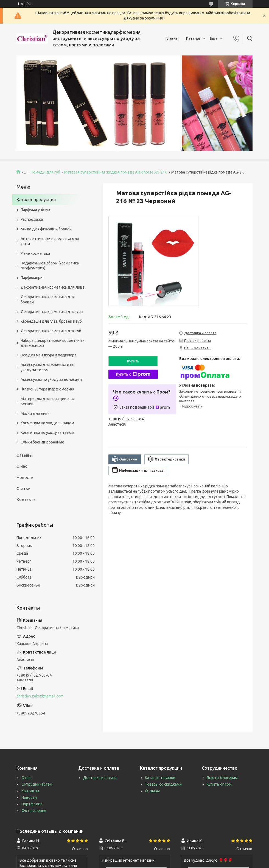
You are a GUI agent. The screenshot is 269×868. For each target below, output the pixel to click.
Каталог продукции (36, 199)
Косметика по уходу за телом (47, 432)
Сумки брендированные (42, 442)
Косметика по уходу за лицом (47, 423)
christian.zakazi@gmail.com (40, 696)
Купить (133, 361)
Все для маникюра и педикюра (48, 355)
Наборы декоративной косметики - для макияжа (52, 343)
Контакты (26, 499)
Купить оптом (219, 784)
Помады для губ (45, 172)
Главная (173, 38)
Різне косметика (35, 253)
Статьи (23, 488)
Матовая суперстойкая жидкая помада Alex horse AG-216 (116, 172)
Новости (25, 477)
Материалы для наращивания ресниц (48, 401)
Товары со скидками (163, 784)
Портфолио (32, 804)
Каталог (193, 38)
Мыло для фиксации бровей (46, 229)
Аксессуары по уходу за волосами (51, 379)
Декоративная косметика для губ (51, 331)
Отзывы (25, 455)
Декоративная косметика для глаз (52, 312)
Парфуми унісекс (36, 210)
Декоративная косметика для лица (52, 287)
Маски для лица (35, 414)
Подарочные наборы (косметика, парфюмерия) (50, 266)
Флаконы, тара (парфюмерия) (47, 389)
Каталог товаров (160, 778)
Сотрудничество (37, 784)
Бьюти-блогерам (222, 778)
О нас (22, 466)
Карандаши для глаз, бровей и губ (51, 321)
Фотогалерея (34, 811)
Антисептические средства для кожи (50, 241)
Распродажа (32, 219)
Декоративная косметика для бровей (48, 299)
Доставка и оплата (100, 778)
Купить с (133, 374)
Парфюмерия (33, 278)
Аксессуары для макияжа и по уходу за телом (47, 367)
